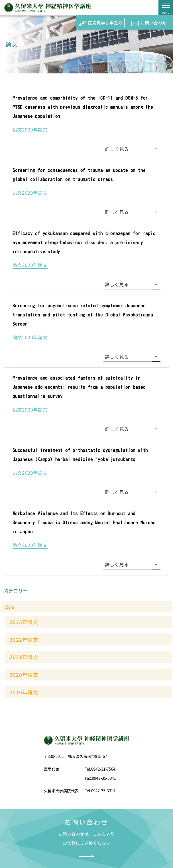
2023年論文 (24, 622)
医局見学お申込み (100, 23)
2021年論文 (24, 657)
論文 (11, 607)
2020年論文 (24, 674)
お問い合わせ (149, 23)
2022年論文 (24, 639)
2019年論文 (24, 692)
